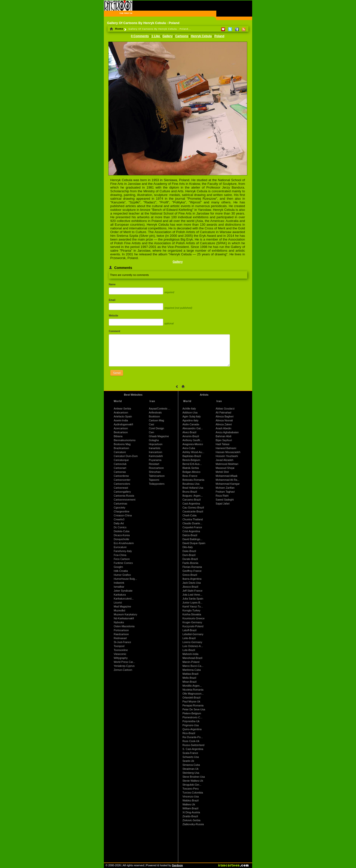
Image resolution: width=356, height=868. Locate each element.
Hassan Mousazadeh (228, 452)
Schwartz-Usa (191, 757)
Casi (151, 424)
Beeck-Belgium (191, 460)
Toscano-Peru (191, 789)
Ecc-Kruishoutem (124, 543)
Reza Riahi (222, 496)
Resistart (154, 464)
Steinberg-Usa (191, 773)
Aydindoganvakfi (123, 424)
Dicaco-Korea (122, 535)
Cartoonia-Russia (124, 496)
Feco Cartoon (122, 559)
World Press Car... (124, 662)
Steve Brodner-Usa (194, 777)
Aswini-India (121, 420)
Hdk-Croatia (121, 571)
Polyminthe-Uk (191, 721)
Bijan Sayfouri (224, 440)
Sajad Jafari (222, 504)
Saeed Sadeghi (225, 500)
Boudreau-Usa (191, 484)
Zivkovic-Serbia (191, 820)
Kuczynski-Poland (193, 626)
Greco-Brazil (190, 575)
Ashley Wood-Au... (193, 452)
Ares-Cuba (189, 448)
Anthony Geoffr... (192, 440)
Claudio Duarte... (192, 523)
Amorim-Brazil (191, 436)
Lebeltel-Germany (193, 634)
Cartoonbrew (121, 476)
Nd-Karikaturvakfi (124, 618)
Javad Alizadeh (224, 460)
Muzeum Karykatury (125, 614)
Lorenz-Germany (192, 642)
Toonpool (119, 646)
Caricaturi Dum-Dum (126, 456)
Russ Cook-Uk (191, 741)
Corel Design (156, 428)
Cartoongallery (122, 492)
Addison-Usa (190, 412)
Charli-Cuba (189, 515)
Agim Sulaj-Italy (192, 416)
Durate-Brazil (190, 559)
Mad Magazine (122, 606)
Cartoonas (120, 472)
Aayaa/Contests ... (160, 409)
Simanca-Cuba (191, 765)
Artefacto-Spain (123, 416)
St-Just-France (122, 642)
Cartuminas (120, 504)
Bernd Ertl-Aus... (192, 464)
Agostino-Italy (190, 420)
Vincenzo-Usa (191, 796)
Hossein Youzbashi (227, 456)
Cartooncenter (122, 480)
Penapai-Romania (193, 705)
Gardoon (177, 865)
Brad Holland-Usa (193, 488)
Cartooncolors (122, 484)
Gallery (167, 36)
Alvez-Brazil (189, 432)
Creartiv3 (119, 519)
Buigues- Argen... (193, 496)
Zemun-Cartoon (123, 670)
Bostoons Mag (122, 444)
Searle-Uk (188, 761)
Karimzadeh (156, 456)
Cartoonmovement (125, 500)
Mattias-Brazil (190, 674)
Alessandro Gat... (193, 428)
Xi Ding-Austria (191, 812)
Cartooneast (121, 488)
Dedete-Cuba (122, 531)
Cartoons (182, 36)
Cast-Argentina (191, 504)
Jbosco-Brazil (190, 587)
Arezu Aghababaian (227, 432)
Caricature (120, 452)
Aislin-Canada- (191, 424)
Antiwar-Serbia (122, 409)
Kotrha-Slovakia (192, 614)
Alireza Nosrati (224, 420)
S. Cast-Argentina (193, 749)
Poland (219, 36)
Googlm (118, 567)
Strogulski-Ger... (192, 785)
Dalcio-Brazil (190, 535)
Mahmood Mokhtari (227, 464)
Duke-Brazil (189, 551)
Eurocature (120, 547)
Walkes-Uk (189, 804)
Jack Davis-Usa (192, 583)
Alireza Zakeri (224, 424)
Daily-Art (119, 523)
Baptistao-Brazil (192, 456)
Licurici (118, 603)
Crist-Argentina (191, 531)
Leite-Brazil (189, 638)
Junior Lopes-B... (192, 603)
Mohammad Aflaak (226, 476)
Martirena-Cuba (192, 670)
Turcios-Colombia (193, 793)
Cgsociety (120, 507)
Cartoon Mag (156, 420)
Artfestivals (155, 412)
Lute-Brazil (189, 650)
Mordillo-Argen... (192, 686)
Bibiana (118, 436)
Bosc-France (190, 476)
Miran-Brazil (189, 682)
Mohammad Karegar (228, 484)
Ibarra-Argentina (192, 579)
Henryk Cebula (201, 36)
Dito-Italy (188, 547)
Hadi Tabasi (222, 444)
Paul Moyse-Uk (191, 701)
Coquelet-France (192, 527)
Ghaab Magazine (159, 436)
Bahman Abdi (223, 436)
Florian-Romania (192, 567)
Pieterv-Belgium (192, 713)
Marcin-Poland (191, 662)
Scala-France (190, 753)
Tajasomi (154, 480)
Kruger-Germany (192, 622)
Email (112, 300)
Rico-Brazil (189, 733)
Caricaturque (121, 460)
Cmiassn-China (123, 515)
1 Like (156, 36)
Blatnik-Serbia (191, 468)
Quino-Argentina (192, 729)
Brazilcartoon (121, 448)
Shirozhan (155, 472)
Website (113, 316)
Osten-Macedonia (124, 626)
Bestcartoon (121, 432)
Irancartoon (156, 452)
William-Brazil (190, 808)
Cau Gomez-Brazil (193, 507)
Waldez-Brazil (190, 800)
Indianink (119, 583)
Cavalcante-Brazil (193, 511)
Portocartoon (121, 630)
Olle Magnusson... (193, 694)
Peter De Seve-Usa (194, 709)
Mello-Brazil (189, 678)
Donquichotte (122, 539)
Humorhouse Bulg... (125, 579)
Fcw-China (120, 555)
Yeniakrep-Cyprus (124, 666)
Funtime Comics (123, 563)
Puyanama (155, 460)
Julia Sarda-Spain (193, 599)
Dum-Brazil (189, 555)
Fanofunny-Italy (123, 551)
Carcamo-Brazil (191, 500)
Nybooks (119, 622)
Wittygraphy (121, 658)
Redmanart (120, 638)
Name (112, 284)
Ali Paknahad (223, 412)
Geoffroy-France (192, 571)
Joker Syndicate (123, 591)
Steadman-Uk (190, 769)
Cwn (151, 432)
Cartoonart (120, 468)
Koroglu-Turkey (191, 610)
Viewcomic (120, 654)
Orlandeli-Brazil (191, 698)
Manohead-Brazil (192, 658)
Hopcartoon (156, 444)
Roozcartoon (156, 468)
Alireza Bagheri (224, 416)
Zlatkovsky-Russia (193, 824)
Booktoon (154, 416)
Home (117, 29)
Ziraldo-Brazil (190, 816)
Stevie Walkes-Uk (193, 781)
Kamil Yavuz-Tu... (193, 606)
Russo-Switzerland (193, 745)
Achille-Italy (189, 409)
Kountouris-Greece (193, 618)
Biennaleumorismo (125, 440)
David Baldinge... (192, 539)
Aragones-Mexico (193, 444)
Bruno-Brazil (190, 492)
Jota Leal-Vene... (192, 595)
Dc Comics (120, 527)
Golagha (154, 440)
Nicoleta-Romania (193, 690)
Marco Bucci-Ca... (193, 666)
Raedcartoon (121, 634)
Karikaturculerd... (124, 599)
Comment (114, 331)
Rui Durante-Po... (193, 737)
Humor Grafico (122, 575)
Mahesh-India (190, 654)
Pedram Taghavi (225, 492)
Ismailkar (119, 587)
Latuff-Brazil (189, 630)
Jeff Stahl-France (192, 591)
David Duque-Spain (194, 543)
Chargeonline (122, 511)
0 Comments (140, 36)
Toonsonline (121, 650)
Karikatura (120, 595)
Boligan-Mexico (191, 472)
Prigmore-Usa (191, 725)
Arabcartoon (121, 412)
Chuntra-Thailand (193, 519)
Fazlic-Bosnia (190, 563)
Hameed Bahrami (226, 448)
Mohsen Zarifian (225, 488)
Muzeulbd (119, 610)
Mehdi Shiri (222, 472)
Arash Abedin (223, 428)
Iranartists (155, 448)
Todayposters (157, 484)
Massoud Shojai (225, 468)
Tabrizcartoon (157, 476)
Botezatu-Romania (193, 480)
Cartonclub (120, 464)
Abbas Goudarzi (225, 409)
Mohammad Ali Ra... (227, 480)
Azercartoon (121, 428)
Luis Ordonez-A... (193, 646)
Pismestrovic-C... (192, 717)
